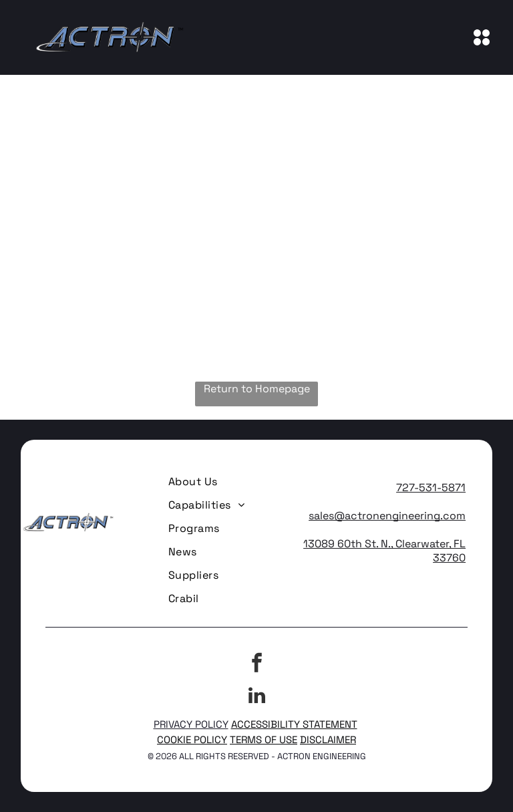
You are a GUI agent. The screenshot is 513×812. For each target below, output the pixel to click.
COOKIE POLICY (192, 739)
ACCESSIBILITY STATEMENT (294, 724)
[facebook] (256, 665)
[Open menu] (482, 37)
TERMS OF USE (264, 739)
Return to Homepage (257, 389)
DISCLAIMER (328, 739)
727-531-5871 (431, 488)
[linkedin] (256, 697)
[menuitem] (193, 482)
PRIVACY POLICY (191, 724)
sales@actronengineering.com (387, 516)
